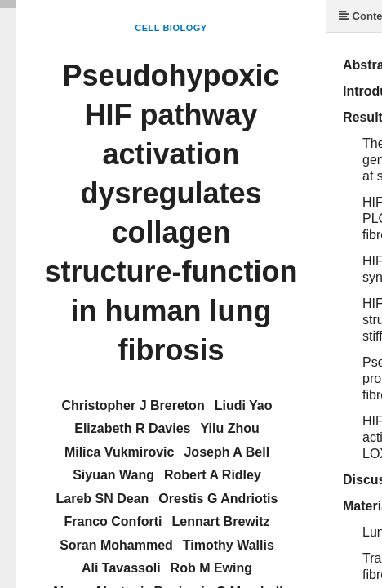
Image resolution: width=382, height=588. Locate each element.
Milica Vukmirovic (120, 452)
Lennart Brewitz (220, 521)
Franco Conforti (113, 521)
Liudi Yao (244, 405)
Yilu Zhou (230, 428)
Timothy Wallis (229, 545)
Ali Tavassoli (121, 568)
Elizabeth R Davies (132, 428)
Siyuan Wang (113, 475)
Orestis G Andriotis (218, 499)
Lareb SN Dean (103, 499)
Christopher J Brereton (133, 405)
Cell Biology (171, 28)
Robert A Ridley (213, 475)
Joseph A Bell (227, 452)
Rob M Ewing (211, 568)
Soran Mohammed (116, 545)
